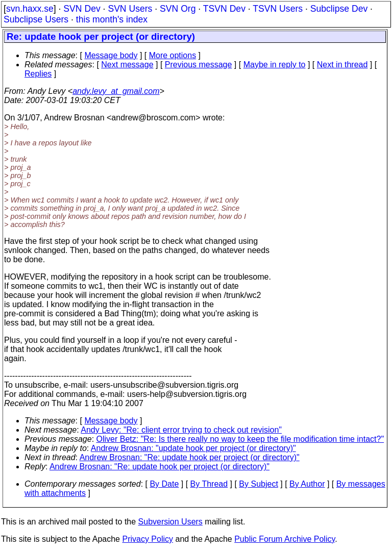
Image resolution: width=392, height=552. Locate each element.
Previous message (199, 65)
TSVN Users (278, 9)
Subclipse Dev (339, 9)
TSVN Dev (224, 9)
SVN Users (130, 9)
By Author (307, 484)
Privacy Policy (148, 539)
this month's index (112, 19)
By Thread (209, 484)
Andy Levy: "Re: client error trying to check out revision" (181, 430)
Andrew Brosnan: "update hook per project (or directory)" (193, 448)
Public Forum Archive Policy (285, 539)
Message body (111, 55)
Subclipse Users (36, 19)
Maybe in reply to (275, 65)
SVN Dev (82, 9)
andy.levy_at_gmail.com (116, 91)
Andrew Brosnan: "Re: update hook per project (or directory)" (190, 457)
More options (173, 55)
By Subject (258, 484)
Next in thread (342, 65)
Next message (127, 65)
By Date (164, 484)
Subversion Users (170, 522)
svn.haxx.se (30, 9)
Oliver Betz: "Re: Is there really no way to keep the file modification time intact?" (240, 439)
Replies (38, 74)
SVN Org (178, 9)
